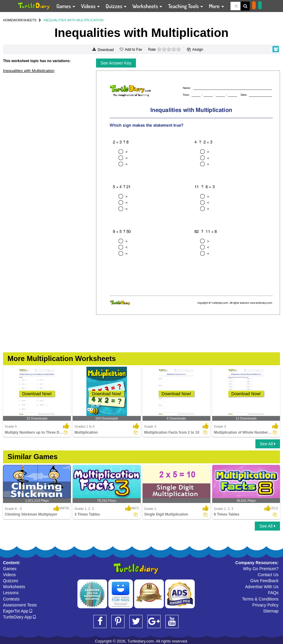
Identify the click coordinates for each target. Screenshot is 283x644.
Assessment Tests (20, 605)
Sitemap (271, 611)
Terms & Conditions (260, 599)
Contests (11, 599)
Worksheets (14, 587)
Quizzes (11, 581)
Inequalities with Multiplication (29, 71)
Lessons (11, 593)
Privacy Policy (265, 605)
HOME (8, 20)
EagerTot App (18, 611)
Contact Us (268, 575)
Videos (9, 575)
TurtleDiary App (19, 617)
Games (10, 569)
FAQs (273, 593)
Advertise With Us (262, 587)
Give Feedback (264, 581)
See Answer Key (116, 63)
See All (268, 444)
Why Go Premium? (261, 569)
